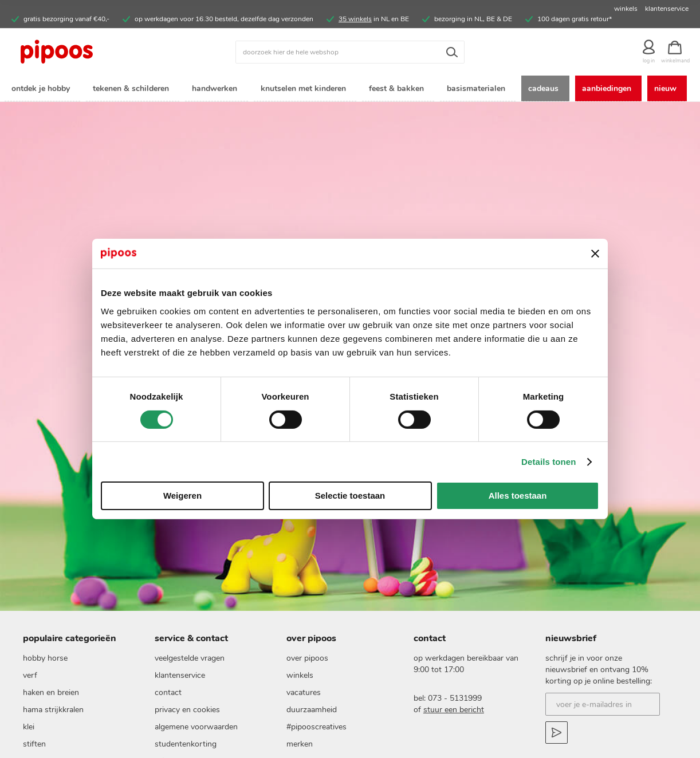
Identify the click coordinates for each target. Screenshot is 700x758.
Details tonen (548, 462)
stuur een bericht (454, 738)
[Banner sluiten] (595, 254)
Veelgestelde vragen (190, 687)
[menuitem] (43, 89)
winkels (626, 9)
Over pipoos (307, 687)
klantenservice (667, 9)
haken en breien (51, 721)
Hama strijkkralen (53, 738)
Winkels (300, 704)
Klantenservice (180, 704)
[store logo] (96, 52)
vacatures (304, 721)
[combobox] (350, 52)
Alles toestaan (518, 496)
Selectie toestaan (350, 496)
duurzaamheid (312, 738)
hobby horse (45, 687)
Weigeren (182, 496)
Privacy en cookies (187, 738)
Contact (168, 721)
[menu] (350, 102)
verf (30, 704)
